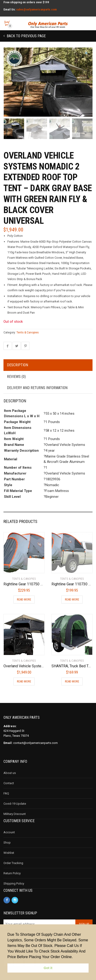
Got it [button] (48, 968)
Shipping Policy (14, 886)
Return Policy (12, 875)
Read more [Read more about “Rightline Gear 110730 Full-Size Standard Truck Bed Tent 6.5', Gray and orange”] (72, 602)
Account (9, 834)
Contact (9, 785)
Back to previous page (26, 36)
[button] (87, 54)
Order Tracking (13, 865)
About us (10, 775)
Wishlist (9, 855)
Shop (7, 845)
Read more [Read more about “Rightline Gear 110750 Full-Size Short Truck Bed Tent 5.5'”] (24, 602)
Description (18, 367)
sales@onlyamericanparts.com (37, 9)
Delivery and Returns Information (37, 390)
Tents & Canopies (28, 335)
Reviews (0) (16, 379)
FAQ (6, 795)
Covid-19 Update (15, 806)
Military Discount (15, 816)
